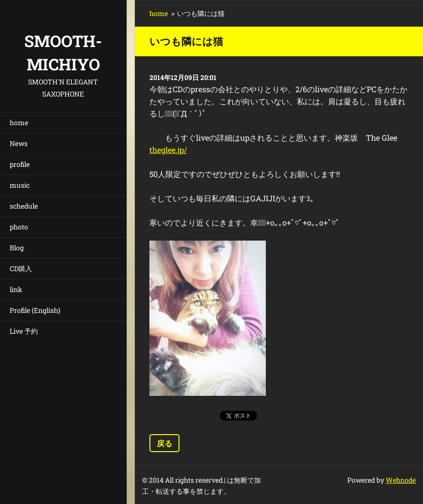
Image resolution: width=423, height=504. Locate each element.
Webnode (401, 480)
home (19, 122)
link (16, 289)
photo (19, 227)
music (20, 185)
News (19, 143)
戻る (164, 443)
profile (20, 164)
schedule (24, 206)
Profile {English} (35, 310)
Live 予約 (24, 331)
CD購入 (21, 268)
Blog (17, 248)
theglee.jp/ (168, 150)
